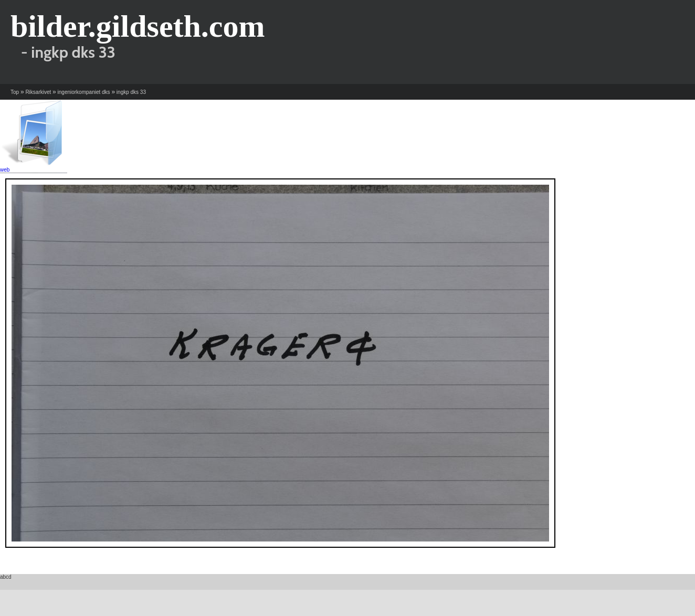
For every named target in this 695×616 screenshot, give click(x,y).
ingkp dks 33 (131, 92)
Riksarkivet (38, 92)
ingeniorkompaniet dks (84, 92)
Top (15, 92)
